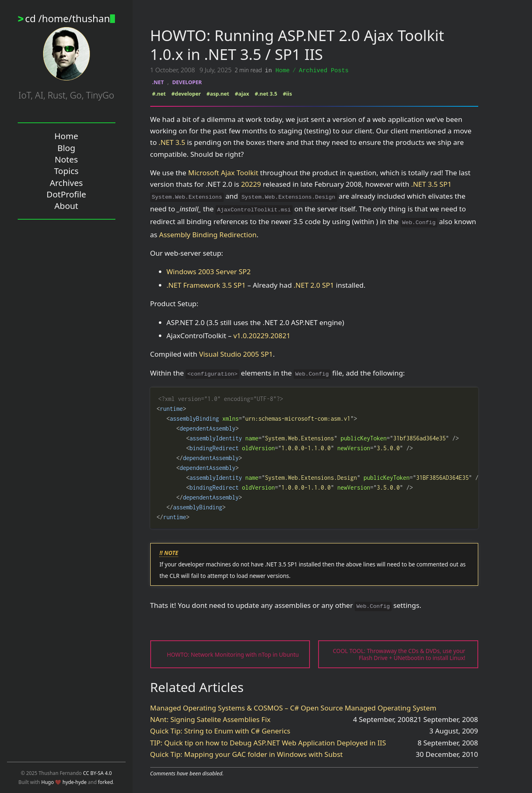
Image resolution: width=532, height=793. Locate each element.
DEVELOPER (187, 82)
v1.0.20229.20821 (262, 335)
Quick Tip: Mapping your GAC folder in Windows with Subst (247, 754)
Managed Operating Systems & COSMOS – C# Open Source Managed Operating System (293, 707)
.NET (158, 82)
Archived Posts (324, 70)
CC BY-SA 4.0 (97, 773)
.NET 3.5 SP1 (431, 184)
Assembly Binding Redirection (208, 234)
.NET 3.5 (172, 142)
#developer (186, 93)
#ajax (242, 93)
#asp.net (218, 93)
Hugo (47, 782)
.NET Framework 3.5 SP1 (206, 285)
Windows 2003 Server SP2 (209, 271)
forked (106, 782)
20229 (251, 184)
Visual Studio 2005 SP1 (236, 354)
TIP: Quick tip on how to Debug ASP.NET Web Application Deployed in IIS (268, 742)
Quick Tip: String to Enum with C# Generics (220, 730)
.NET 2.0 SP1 (314, 285)
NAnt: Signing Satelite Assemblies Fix (211, 719)
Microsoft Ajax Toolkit (223, 172)
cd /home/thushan (70, 18)
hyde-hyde (75, 782)
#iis (287, 93)
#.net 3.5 (266, 93)
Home (283, 70)
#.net (159, 93)
